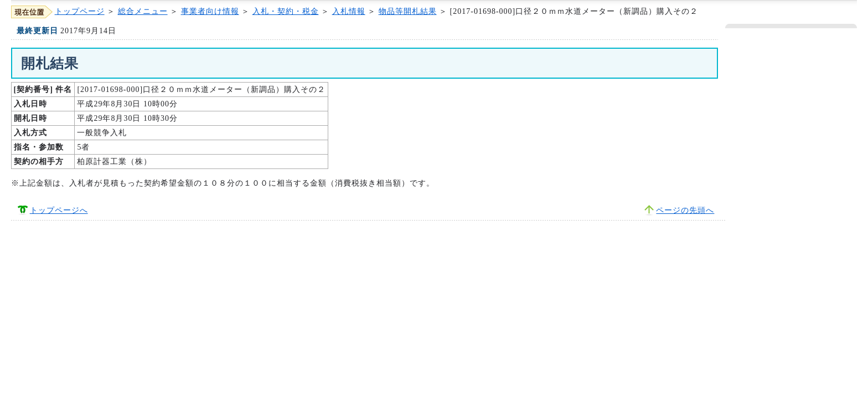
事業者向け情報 (210, 11)
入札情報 (349, 11)
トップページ (80, 11)
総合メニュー (143, 11)
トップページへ (59, 210)
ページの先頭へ (685, 210)
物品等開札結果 (408, 11)
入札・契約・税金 (286, 11)
